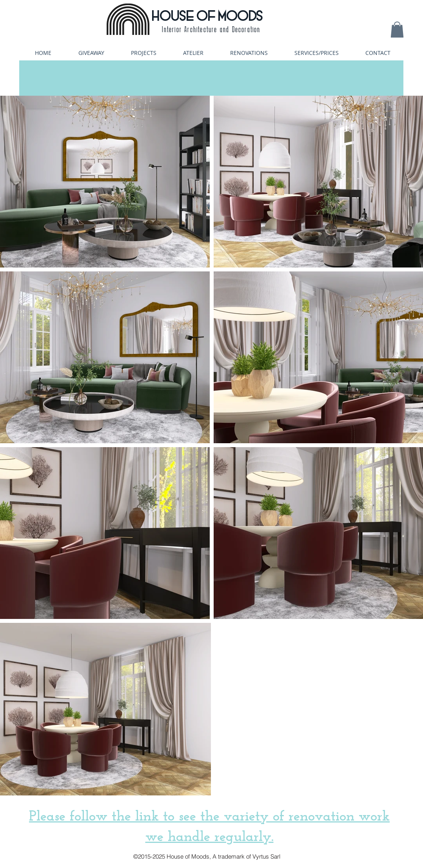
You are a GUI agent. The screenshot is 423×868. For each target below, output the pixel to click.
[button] (397, 30)
